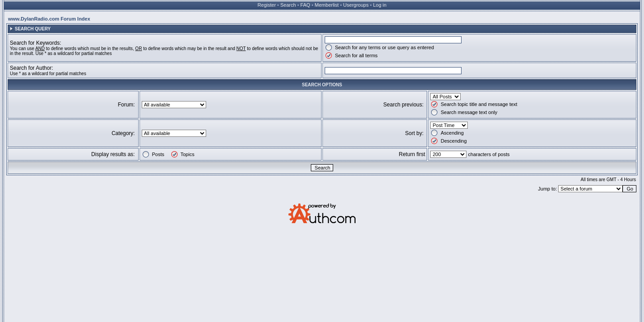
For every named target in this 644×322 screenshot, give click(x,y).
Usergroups (356, 5)
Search (288, 5)
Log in (380, 5)
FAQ (305, 5)
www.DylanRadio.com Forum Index (49, 19)
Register (267, 5)
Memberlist (327, 5)
